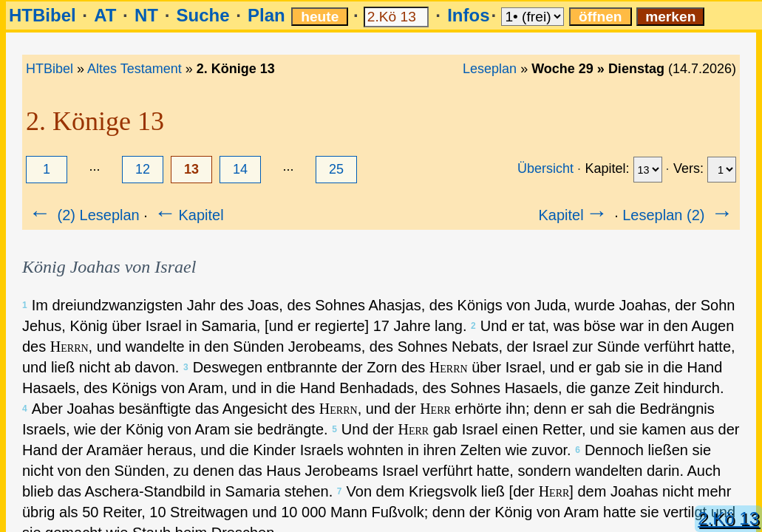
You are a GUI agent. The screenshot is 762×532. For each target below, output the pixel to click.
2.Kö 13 (728, 518)
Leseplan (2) (679, 215)
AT (105, 15)
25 (336, 169)
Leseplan (490, 69)
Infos (468, 15)
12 (143, 169)
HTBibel (42, 15)
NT (146, 15)
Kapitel (187, 215)
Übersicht (545, 168)
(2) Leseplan (83, 215)
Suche (203, 15)
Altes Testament (135, 69)
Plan (266, 15)
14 (240, 169)
